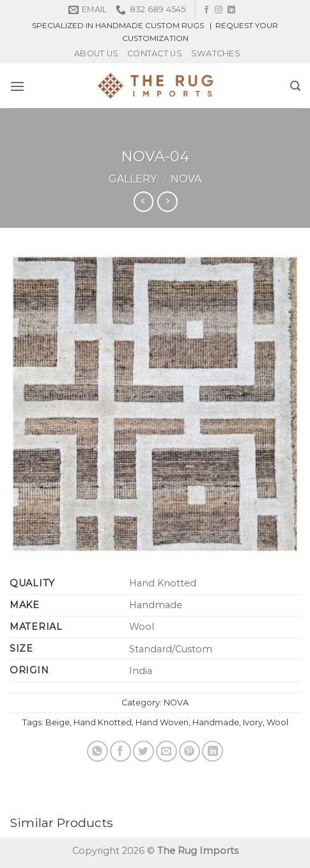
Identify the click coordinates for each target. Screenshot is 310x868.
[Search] (295, 86)
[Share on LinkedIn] (213, 751)
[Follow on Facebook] (206, 10)
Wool (277, 722)
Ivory (253, 722)
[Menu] (17, 86)
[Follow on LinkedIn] (231, 10)
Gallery (133, 179)
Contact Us (155, 53)
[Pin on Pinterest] (190, 751)
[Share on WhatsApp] (97, 751)
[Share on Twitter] (143, 751)
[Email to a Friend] (167, 751)
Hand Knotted (103, 722)
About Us (96, 53)
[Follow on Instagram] (219, 10)
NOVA (186, 179)
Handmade (216, 722)
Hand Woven (162, 722)
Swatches (216, 53)
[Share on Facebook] (120, 751)
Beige (58, 722)
